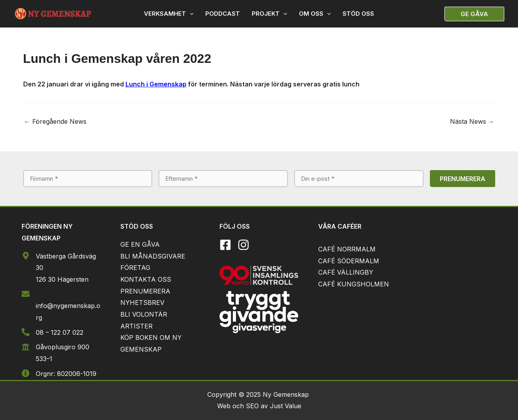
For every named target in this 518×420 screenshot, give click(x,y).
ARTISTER (136, 326)
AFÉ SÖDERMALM (351, 261)
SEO (252, 406)
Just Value (286, 406)
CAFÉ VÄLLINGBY (346, 272)
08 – (43, 332)
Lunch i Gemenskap (156, 84)
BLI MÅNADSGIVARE (153, 256)
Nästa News (472, 121)
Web (225, 406)
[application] (190, 14)
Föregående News (55, 121)
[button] (474, 14)
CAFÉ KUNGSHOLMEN (354, 284)
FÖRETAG (135, 268)
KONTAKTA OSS (146, 279)
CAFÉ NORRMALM (347, 249)
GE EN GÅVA (140, 244)
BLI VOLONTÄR (144, 314)
